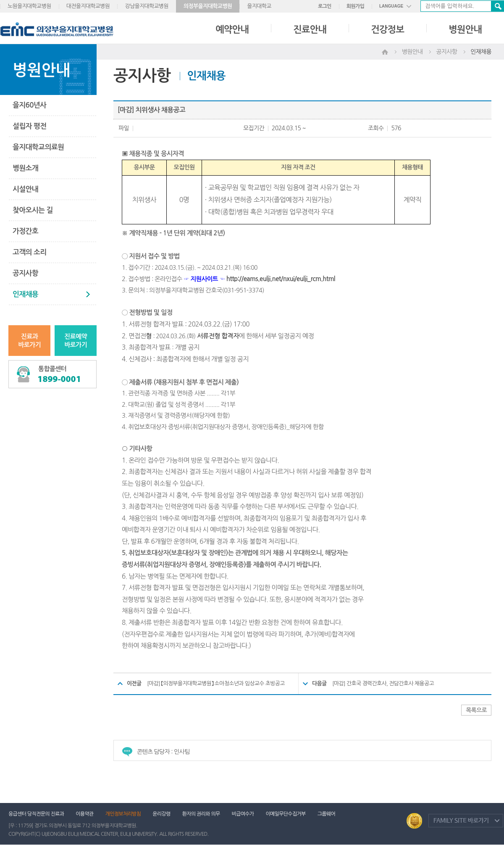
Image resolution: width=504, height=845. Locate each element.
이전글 (134, 683)
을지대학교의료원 (38, 147)
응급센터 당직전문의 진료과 (36, 814)
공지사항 (25, 273)
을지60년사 (29, 105)
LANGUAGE (391, 6)
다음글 (319, 683)
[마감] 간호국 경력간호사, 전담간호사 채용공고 (383, 683)
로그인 (325, 6)
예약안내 (232, 29)
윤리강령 (161, 814)
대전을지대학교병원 (88, 6)
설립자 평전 (29, 126)
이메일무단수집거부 (285, 814)
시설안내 (25, 189)
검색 (497, 6)
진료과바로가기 (29, 341)
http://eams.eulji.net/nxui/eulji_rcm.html (281, 279)
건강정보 (387, 29)
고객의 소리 (29, 252)
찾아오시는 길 (33, 210)
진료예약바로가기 (76, 341)
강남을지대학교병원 (147, 6)
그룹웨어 (326, 814)
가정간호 (25, 231)
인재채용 (25, 294)
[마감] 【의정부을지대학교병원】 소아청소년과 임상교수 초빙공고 (216, 683)
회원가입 (355, 6)
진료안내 (310, 29)
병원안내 (465, 29)
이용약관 (84, 814)
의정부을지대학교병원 (208, 6)
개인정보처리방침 (123, 814)
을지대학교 (259, 6)
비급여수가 (243, 814)
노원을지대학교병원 (29, 6)
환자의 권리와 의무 (201, 814)
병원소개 (25, 168)
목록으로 (476, 710)
